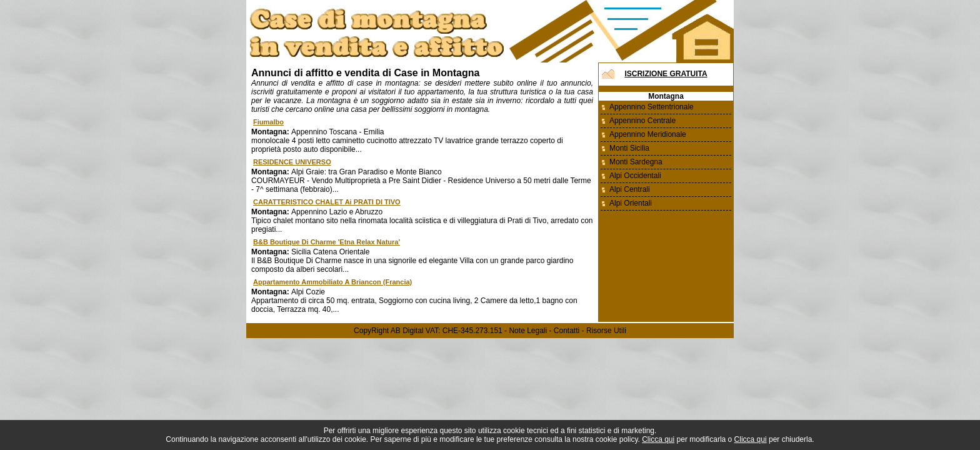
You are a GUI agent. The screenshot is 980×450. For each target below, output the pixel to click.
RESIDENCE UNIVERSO (292, 162)
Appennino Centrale (642, 121)
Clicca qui (658, 439)
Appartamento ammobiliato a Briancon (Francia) (332, 282)
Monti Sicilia (629, 148)
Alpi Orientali (631, 203)
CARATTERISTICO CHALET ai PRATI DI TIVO (327, 202)
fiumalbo (268, 122)
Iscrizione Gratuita (666, 74)
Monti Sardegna (636, 162)
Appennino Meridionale (648, 134)
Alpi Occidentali (635, 176)
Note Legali (528, 331)
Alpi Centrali (630, 189)
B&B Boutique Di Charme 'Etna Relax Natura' (327, 242)
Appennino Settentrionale (652, 107)
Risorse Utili (606, 331)
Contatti (567, 331)
